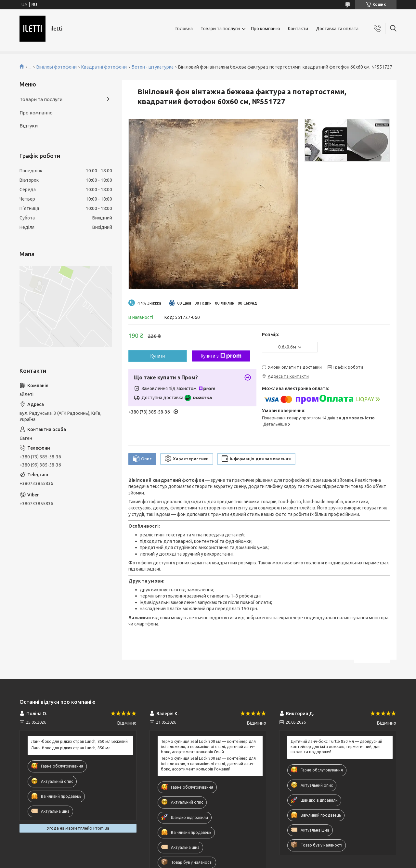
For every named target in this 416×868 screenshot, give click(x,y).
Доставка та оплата (337, 29)
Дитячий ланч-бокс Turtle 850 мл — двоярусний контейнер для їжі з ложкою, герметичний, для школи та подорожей (336, 747)
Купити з (221, 356)
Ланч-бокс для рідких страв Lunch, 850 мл (71, 748)
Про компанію (266, 29)
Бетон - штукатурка (153, 67)
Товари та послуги (220, 29)
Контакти (298, 29)
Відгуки (29, 126)
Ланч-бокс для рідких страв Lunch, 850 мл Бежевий (79, 741)
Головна (184, 29)
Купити (158, 356)
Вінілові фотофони (57, 67)
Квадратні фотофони (104, 67)
